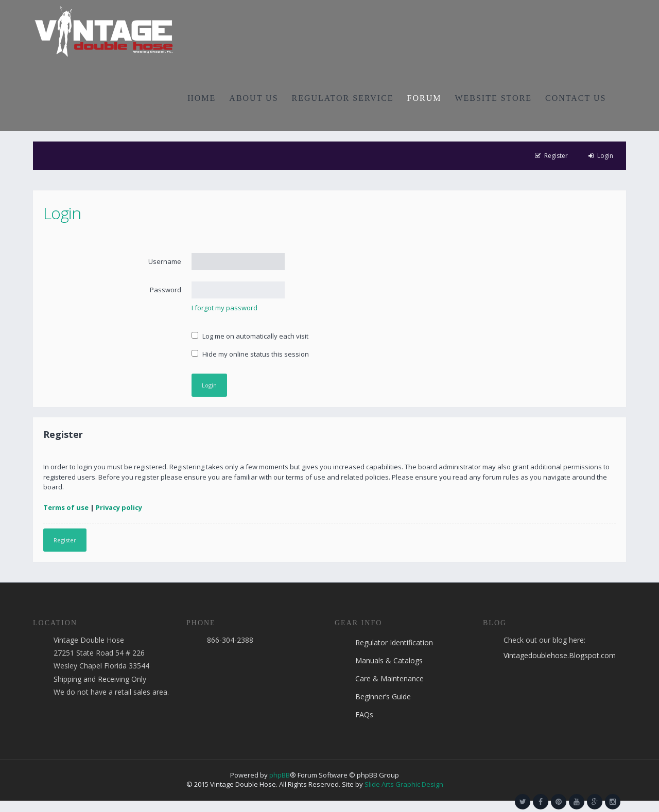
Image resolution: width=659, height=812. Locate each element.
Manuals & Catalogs (389, 660)
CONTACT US (576, 98)
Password (166, 290)
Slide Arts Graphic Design (404, 784)
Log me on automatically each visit (250, 336)
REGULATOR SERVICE (343, 98)
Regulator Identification (394, 642)
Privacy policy (119, 507)
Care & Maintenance (389, 678)
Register (65, 540)
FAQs (364, 714)
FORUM (424, 98)
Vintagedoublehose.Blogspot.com (560, 655)
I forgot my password (224, 308)
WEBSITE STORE (493, 98)
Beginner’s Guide (383, 696)
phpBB (280, 775)
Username (165, 261)
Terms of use (66, 507)
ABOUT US (254, 98)
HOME (202, 98)
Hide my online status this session (250, 354)
